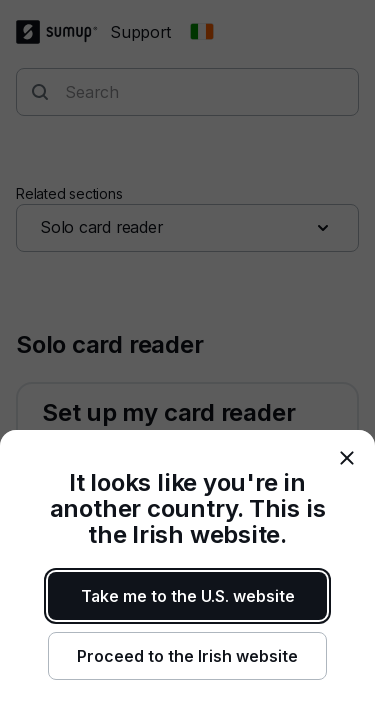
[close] (347, 458)
